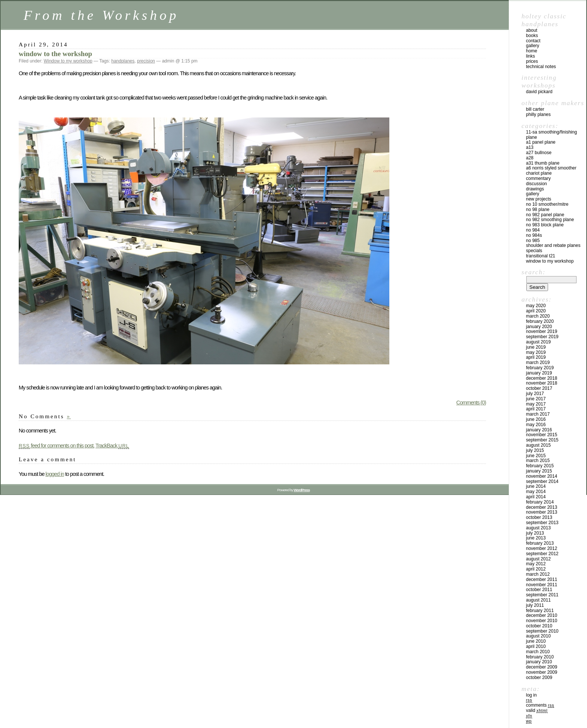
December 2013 (542, 507)
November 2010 (542, 621)
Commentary (538, 178)
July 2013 (535, 533)
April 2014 (536, 497)
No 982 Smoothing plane (550, 220)
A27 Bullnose (539, 153)
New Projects (539, 199)
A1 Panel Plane (541, 142)
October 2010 (539, 626)
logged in (54, 474)
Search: (533, 272)
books (532, 36)
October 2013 (539, 517)
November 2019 (542, 331)
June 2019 (536, 347)
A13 (530, 147)
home (532, 51)
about (532, 30)
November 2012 (542, 548)
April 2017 (536, 409)
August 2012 (538, 559)
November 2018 (542, 383)
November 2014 (542, 476)
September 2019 (542, 337)
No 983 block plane (545, 225)
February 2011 (540, 611)
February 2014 (540, 502)
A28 (530, 158)
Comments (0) (471, 403)
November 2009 (542, 672)
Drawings (535, 189)
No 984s (534, 235)
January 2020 (539, 327)
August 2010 (538, 636)
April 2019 (536, 357)
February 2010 (540, 657)
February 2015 (540, 466)
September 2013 (542, 523)
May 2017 (536, 404)
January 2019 (539, 373)
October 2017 (539, 388)
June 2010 (536, 641)
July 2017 (535, 394)
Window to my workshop (68, 61)
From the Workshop (101, 15)
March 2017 (538, 414)
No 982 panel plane (545, 215)
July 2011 (535, 605)
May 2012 (536, 564)
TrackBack (112, 446)
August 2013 (538, 528)
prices (532, 61)
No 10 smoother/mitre (547, 204)
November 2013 (542, 512)
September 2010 (542, 631)
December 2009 (542, 667)
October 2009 (539, 677)
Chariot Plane (539, 173)
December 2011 (542, 579)
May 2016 (536, 425)
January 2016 (539, 430)
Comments (540, 705)
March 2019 (538, 363)
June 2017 (536, 399)
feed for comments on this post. (57, 446)
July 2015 (535, 450)
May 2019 (536, 352)
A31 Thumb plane (543, 163)
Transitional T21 (541, 256)
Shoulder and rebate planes (553, 245)
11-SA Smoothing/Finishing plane (551, 135)
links (530, 56)
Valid (537, 710)
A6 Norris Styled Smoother (551, 168)
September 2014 (542, 481)
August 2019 (538, 342)
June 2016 (536, 419)
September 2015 (542, 440)
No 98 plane (538, 209)
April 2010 (536, 646)
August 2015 (538, 445)
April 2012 (536, 569)
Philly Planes (538, 114)
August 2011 (538, 600)
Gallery (533, 194)
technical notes (541, 67)
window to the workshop (55, 54)
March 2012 (538, 574)
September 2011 (542, 595)
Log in (531, 695)
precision (146, 61)
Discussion (536, 184)
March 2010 (538, 652)
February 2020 (540, 321)
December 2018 (542, 378)
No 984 (533, 230)
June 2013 (536, 538)
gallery (533, 46)
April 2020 (536, 311)
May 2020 (536, 306)
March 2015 (538, 461)
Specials (534, 251)
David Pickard (539, 92)
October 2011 (539, 590)
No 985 (533, 241)
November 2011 (542, 585)
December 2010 (542, 615)
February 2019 (540, 368)
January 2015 (539, 471)
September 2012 (542, 554)
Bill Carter (535, 109)
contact (533, 41)
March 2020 (538, 316)
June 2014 (536, 486)
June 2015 (536, 456)
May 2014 (536, 492)
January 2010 (539, 662)
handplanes (123, 61)
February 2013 (540, 543)
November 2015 (542, 435)
